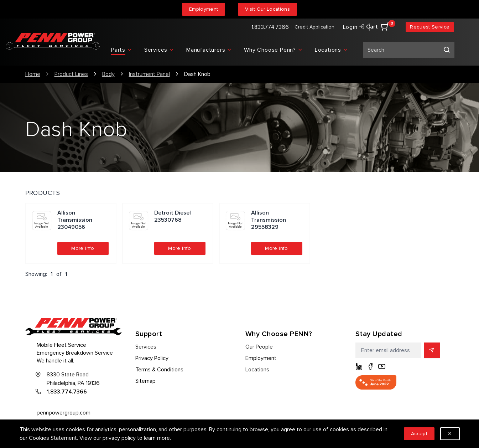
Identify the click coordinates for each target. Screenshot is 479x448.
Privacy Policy (152, 358)
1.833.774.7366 (270, 27)
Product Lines (71, 74)
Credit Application (314, 27)
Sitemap (145, 381)
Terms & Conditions (159, 370)
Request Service (430, 27)
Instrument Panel (149, 74)
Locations (257, 370)
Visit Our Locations (267, 9)
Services (146, 347)
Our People (259, 347)
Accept (419, 434)
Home (33, 74)
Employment (204, 9)
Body (108, 74)
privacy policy (119, 438)
